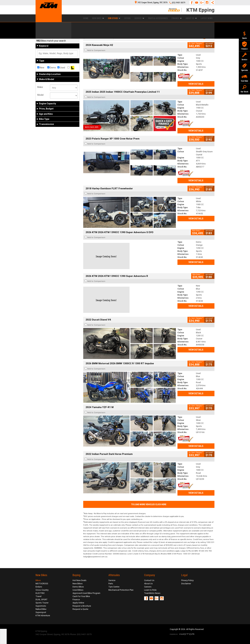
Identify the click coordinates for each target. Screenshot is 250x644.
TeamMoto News (152, 593)
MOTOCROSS (42, 584)
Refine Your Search (48, 35)
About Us (191, 18)
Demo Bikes (78, 587)
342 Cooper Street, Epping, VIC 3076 (151, 2)
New (41, 68)
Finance (177, 18)
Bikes (38, 580)
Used (61, 68)
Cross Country (42, 590)
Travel (39, 596)
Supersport (41, 612)
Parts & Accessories (158, 18)
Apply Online (78, 603)
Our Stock (114, 18)
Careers (148, 587)
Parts (111, 584)
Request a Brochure (82, 606)
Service (139, 18)
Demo (52, 68)
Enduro (39, 587)
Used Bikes (78, 590)
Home (86, 18)
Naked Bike (41, 609)
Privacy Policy (187, 580)
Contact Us (149, 580)
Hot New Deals (79, 580)
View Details (196, 84)
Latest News (207, 18)
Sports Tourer (42, 603)
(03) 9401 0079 (179, 3)
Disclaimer (186, 584)
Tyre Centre (114, 587)
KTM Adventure (43, 615)
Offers (127, 18)
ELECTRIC (40, 593)
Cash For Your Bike (81, 596)
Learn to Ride (150, 590)
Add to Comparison (96, 50)
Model (40, 95)
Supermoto (41, 606)
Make (40, 87)
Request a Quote (80, 609)
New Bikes (98, 18)
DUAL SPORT (42, 600)
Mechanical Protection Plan (121, 590)
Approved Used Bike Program (86, 593)
